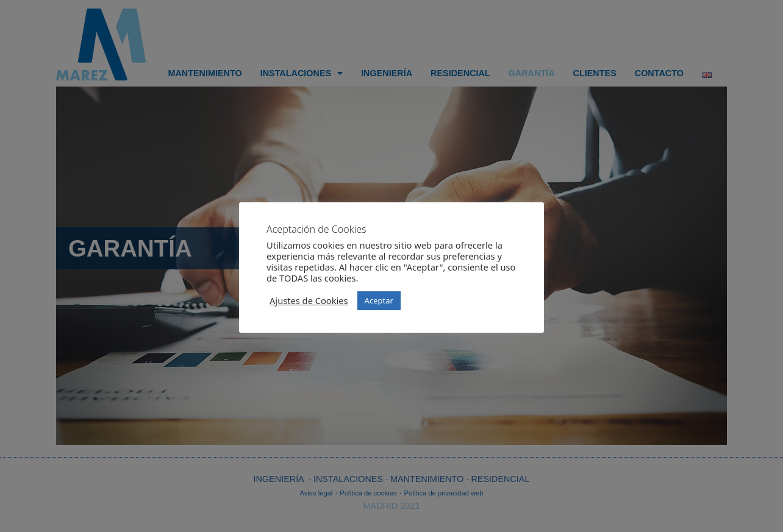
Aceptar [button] (379, 300)
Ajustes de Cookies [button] (309, 300)
